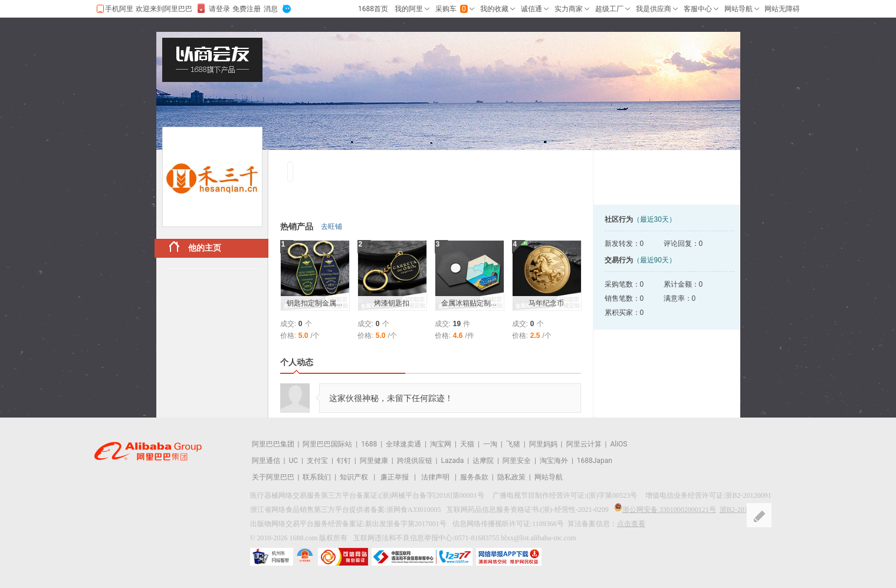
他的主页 (195, 247)
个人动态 (297, 362)
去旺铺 (332, 226)
